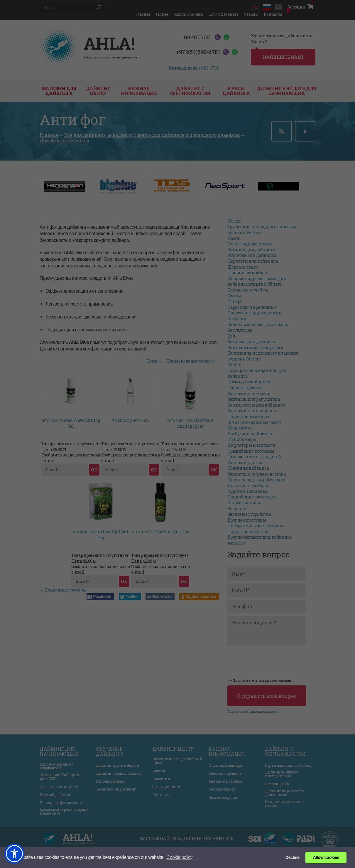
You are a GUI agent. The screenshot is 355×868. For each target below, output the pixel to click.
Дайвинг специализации (119, 773)
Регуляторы (240, 330)
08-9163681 (198, 37)
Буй (231, 336)
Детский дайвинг (55, 795)
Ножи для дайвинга (248, 468)
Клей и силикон (244, 503)
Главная (143, 14)
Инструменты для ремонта (256, 526)
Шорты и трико (243, 267)
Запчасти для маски (248, 393)
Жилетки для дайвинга (252, 255)
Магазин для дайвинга (59, 91)
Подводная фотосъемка (61, 803)
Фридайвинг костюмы (251, 451)
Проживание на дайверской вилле (177, 761)
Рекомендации (222, 789)
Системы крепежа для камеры (259, 325)
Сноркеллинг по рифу (59, 787)
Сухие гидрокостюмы (250, 244)
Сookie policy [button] (179, 857)
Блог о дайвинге (224, 14)
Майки (235, 365)
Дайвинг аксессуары (64, 141)
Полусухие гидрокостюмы (255, 313)
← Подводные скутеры (63, 590)
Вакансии (161, 779)
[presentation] (272, 661)
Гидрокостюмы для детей (254, 457)
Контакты (273, 14)
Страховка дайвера (225, 765)
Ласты (234, 238)
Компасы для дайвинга (252, 342)
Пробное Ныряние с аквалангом (57, 766)
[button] (14, 854)
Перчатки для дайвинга (253, 261)
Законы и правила (225, 773)
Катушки (237, 319)
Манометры (240, 428)
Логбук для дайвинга (250, 434)
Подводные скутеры (249, 531)
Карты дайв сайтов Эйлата (288, 765)
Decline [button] (293, 857)
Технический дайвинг (116, 789)
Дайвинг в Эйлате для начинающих (287, 91)
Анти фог (237, 543)
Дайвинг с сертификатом (190, 91)
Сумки (234, 296)
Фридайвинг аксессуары (253, 497)
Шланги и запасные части (254, 422)
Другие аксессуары (247, 520)
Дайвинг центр (173, 749)
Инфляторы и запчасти (251, 445)
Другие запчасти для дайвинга (260, 537)
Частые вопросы (223, 797)
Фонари (235, 301)
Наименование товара (190, 361)
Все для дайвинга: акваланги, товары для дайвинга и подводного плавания (152, 135)
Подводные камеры (248, 416)
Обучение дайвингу (110, 751)
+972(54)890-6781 (198, 52)
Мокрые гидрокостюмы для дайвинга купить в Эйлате (257, 281)
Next (314, 183)
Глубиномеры (242, 439)
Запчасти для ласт (246, 462)
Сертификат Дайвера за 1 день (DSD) (61, 777)
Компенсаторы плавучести (256, 347)
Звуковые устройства (249, 514)
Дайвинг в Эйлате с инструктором (282, 774)
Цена (152, 361)
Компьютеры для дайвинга (256, 405)
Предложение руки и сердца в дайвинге (64, 811)
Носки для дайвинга (249, 382)
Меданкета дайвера (226, 781)
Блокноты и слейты (248, 290)
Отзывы (251, 14)
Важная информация (139, 91)
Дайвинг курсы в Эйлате (117, 765)
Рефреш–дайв (277, 784)
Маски (234, 221)
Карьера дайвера (110, 781)
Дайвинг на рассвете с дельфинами (284, 793)
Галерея (162, 14)
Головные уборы (244, 388)
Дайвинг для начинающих (59, 751)
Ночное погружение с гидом (284, 803)
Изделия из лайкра (247, 273)
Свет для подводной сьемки (257, 480)
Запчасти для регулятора (254, 399)
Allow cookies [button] (326, 857)
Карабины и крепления (252, 307)
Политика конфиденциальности (253, 711)
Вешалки (237, 509)
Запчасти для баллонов (252, 411)
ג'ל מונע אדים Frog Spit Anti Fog (160, 532)
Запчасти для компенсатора (257, 474)
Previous (37, 183)
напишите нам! (283, 57)
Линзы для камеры (248, 485)
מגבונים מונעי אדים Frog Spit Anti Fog (101, 535)
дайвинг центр (98, 91)
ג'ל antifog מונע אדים (131, 420)
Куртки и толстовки (248, 491)
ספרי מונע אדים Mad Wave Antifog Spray (190, 423)
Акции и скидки (189, 14)
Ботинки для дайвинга (251, 250)
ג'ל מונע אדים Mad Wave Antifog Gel (71, 423)
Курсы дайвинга (236, 91)
